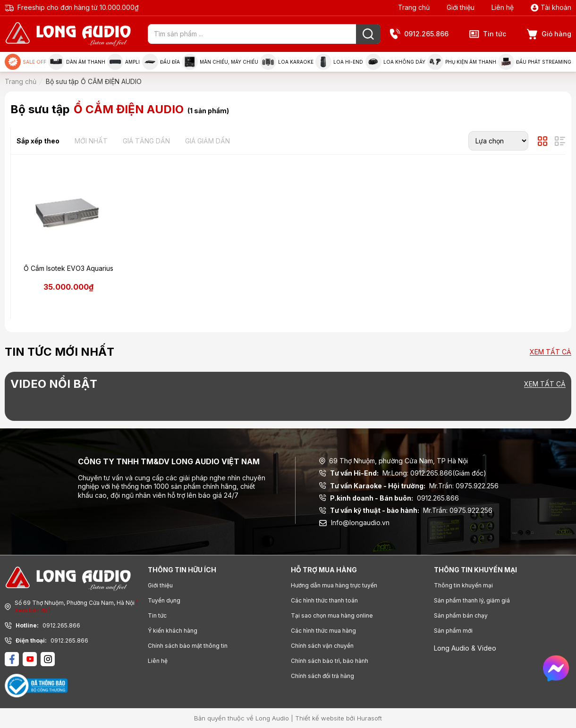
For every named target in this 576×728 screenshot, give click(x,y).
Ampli (123, 62)
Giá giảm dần (208, 141)
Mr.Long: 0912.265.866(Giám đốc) (403, 473)
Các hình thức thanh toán (324, 600)
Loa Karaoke (287, 62)
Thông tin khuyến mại (463, 585)
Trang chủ (414, 7)
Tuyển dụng (164, 600)
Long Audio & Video (465, 648)
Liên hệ (503, 7)
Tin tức (488, 34)
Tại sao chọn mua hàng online (332, 615)
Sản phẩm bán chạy (461, 615)
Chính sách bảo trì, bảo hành (330, 661)
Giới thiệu (461, 7)
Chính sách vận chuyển (322, 646)
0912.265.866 (419, 34)
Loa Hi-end (339, 62)
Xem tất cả (551, 352)
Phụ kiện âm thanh (462, 62)
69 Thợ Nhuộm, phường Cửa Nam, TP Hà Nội (394, 461)
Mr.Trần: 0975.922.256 (409, 486)
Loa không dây (395, 62)
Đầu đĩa (161, 62)
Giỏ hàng (549, 34)
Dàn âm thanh (77, 62)
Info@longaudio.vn (354, 523)
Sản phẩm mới (453, 631)
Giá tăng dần (146, 141)
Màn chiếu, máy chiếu (220, 62)
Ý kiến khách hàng (173, 631)
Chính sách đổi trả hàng (322, 676)
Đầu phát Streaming (535, 62)
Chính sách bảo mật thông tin (188, 646)
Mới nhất (91, 141)
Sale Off (25, 62)
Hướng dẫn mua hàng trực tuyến (334, 585)
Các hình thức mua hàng (323, 631)
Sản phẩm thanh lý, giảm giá (472, 600)
